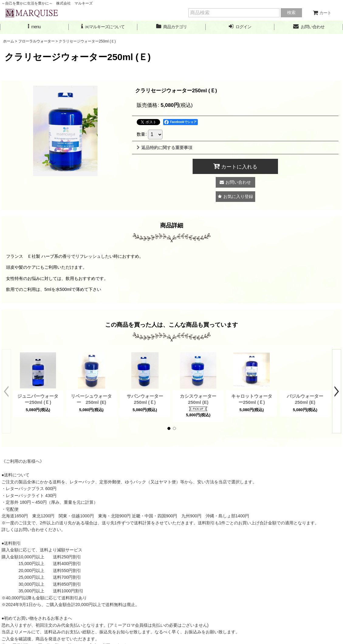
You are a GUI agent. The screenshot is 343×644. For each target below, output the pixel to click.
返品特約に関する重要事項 (165, 148)
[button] (34, 27)
